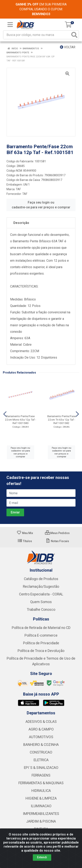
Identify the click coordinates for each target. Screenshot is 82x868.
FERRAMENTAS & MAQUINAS (41, 783)
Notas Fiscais (57, 541)
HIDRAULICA (41, 791)
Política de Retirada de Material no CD (41, 628)
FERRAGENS (41, 775)
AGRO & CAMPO (41, 729)
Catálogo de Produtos (41, 579)
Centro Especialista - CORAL (41, 594)
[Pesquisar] (74, 35)
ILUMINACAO (41, 806)
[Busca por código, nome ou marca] (37, 35)
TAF (18, 189)
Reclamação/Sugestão (41, 587)
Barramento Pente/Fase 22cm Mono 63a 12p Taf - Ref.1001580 (21, 420)
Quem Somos (41, 602)
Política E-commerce (41, 635)
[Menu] (10, 25)
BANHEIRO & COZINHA (41, 745)
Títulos (25, 541)
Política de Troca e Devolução (41, 651)
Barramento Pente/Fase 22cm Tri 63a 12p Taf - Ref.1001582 (62, 420)
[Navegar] (5, 414)
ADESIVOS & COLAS (41, 722)
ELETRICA (41, 760)
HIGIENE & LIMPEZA (41, 798)
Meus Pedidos (57, 533)
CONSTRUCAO (41, 752)
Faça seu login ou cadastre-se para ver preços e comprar (41, 205)
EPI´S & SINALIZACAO (41, 768)
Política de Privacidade (41, 643)
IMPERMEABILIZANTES (41, 814)
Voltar (68, 47)
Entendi (42, 857)
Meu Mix (25, 533)
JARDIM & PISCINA (41, 821)
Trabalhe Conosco (41, 610)
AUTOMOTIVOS (41, 737)
